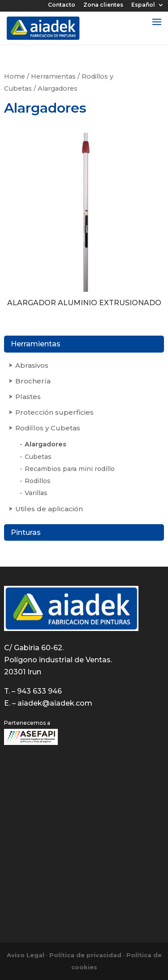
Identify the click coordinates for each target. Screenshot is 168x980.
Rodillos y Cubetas (48, 428)
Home (15, 76)
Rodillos (38, 481)
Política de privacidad (85, 955)
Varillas (36, 493)
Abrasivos (32, 365)
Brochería (33, 381)
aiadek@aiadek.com (55, 703)
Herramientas (53, 76)
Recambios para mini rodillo (70, 469)
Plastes (28, 397)
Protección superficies (54, 412)
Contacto (62, 5)
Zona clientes (103, 5)
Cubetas (38, 457)
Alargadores (45, 444)
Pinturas (26, 532)
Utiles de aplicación (49, 509)
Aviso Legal (26, 955)
